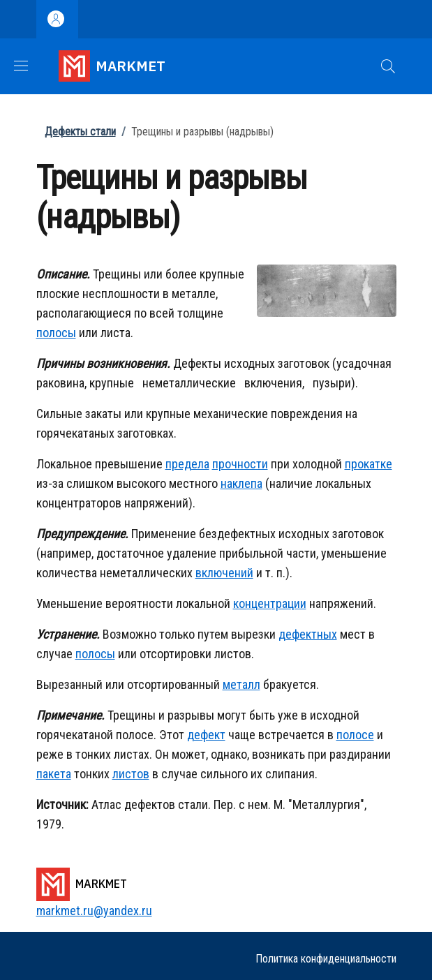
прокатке (368, 464)
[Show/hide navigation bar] (21, 66)
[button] (388, 66)
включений (224, 573)
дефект (206, 735)
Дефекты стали (80, 132)
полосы (56, 333)
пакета (54, 774)
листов (131, 774)
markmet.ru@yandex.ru (94, 911)
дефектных (308, 634)
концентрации (270, 603)
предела (187, 464)
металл (241, 684)
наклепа (241, 483)
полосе (355, 735)
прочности (240, 464)
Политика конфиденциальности (326, 959)
